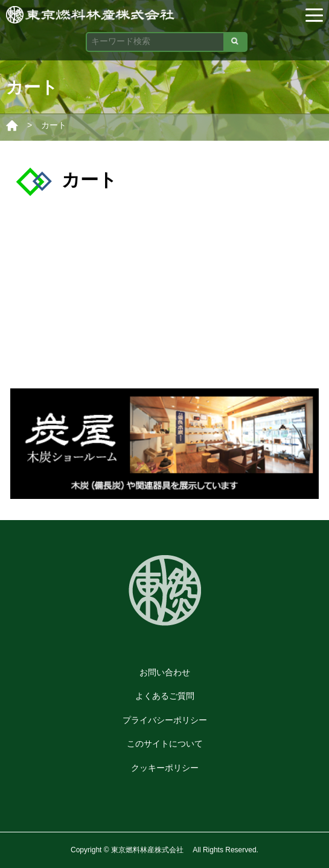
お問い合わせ (165, 672)
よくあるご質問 (165, 696)
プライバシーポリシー (165, 720)
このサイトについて (165, 744)
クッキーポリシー (165, 768)
